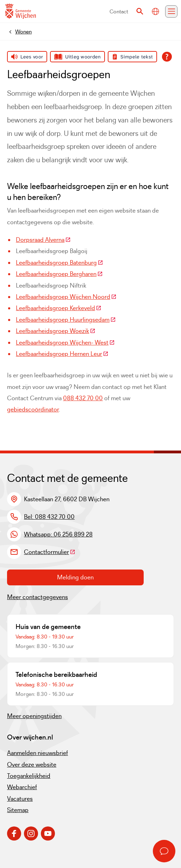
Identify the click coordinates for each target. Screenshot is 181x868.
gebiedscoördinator (33, 409)
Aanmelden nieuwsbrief (38, 753)
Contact (119, 11)
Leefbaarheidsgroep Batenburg (60, 263)
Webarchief (22, 787)
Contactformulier (50, 552)
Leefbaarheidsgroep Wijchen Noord (66, 297)
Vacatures (20, 799)
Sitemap (18, 810)
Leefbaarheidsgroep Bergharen (59, 274)
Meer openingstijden (34, 716)
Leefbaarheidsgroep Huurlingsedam (66, 320)
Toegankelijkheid (29, 776)
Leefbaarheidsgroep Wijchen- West (65, 342)
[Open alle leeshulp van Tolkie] (167, 57)
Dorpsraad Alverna (43, 240)
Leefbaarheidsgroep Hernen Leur (62, 354)
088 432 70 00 (83, 398)
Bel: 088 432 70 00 (49, 517)
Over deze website (32, 765)
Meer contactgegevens (38, 597)
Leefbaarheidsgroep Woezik (56, 331)
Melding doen (75, 577)
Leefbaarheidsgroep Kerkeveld (59, 308)
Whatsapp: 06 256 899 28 (58, 534)
